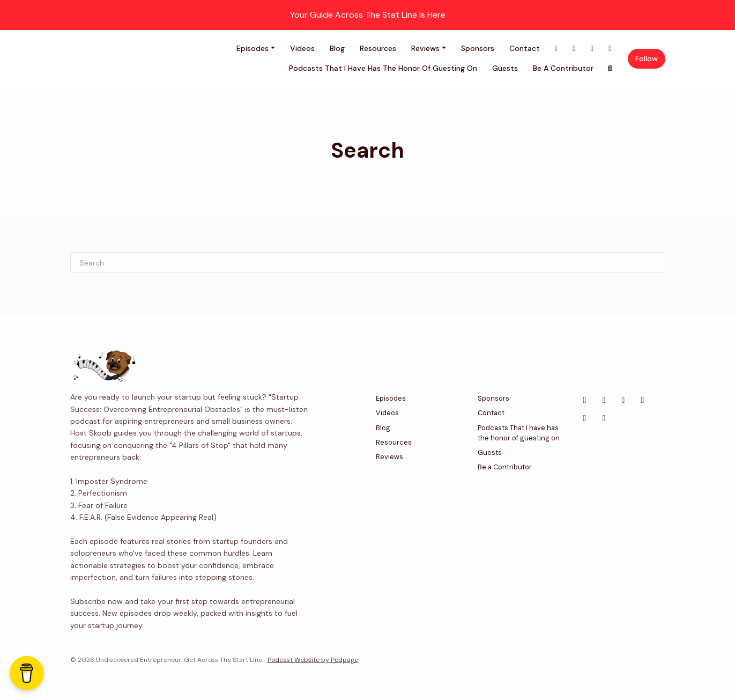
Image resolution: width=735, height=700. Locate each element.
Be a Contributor (563, 68)
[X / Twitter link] (574, 49)
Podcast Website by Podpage (313, 660)
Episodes (253, 48)
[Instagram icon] (643, 400)
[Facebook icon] (585, 400)
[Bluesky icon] (585, 418)
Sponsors (478, 48)
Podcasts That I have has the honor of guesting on (383, 68)
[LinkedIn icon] (623, 400)
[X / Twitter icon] (604, 400)
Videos (302, 48)
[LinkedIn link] (592, 49)
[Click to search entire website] (610, 68)
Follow (647, 58)
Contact (525, 48)
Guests (505, 68)
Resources (378, 48)
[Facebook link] (556, 49)
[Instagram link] (610, 49)
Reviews (425, 48)
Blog (337, 48)
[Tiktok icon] (604, 418)
